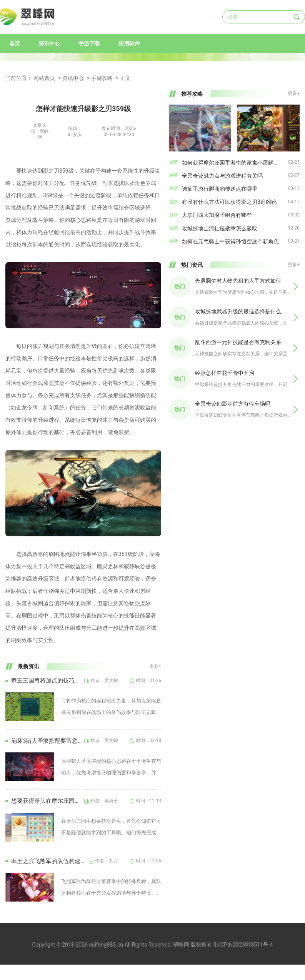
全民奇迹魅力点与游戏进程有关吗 (222, 176)
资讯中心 (49, 43)
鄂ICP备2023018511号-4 (243, 945)
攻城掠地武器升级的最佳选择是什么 (238, 311)
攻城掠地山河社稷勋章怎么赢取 (220, 228)
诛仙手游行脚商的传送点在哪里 (220, 189)
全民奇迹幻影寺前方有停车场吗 (233, 404)
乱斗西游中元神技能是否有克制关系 (238, 342)
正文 (125, 78)
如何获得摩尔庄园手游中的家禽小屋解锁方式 (235, 163)
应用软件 (129, 43)
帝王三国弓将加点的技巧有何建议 (48, 681)
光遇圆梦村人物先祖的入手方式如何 (238, 281)
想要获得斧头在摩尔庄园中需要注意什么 (48, 801)
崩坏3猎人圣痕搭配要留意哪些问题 (48, 741)
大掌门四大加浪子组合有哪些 (217, 215)
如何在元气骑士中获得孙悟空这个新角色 (230, 241)
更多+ (155, 666)
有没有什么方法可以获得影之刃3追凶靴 (229, 202)
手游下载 (89, 43)
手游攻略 (102, 78)
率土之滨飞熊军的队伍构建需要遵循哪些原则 (50, 861)
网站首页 (44, 78)
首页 (15, 43)
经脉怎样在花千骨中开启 (225, 373)
